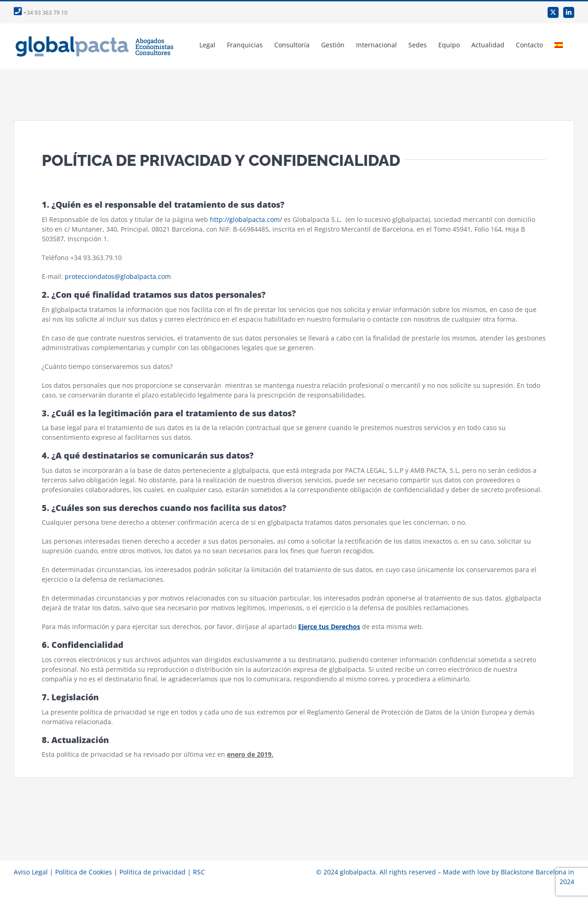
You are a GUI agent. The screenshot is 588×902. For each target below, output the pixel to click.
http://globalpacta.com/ (246, 219)
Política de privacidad (153, 872)
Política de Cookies (84, 872)
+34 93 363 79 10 (41, 13)
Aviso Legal (31, 872)
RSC (199, 872)
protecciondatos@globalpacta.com (118, 276)
